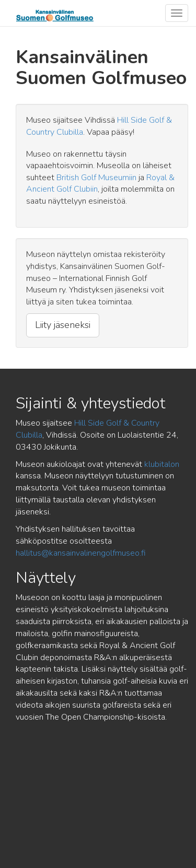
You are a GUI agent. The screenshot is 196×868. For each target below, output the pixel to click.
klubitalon (162, 464)
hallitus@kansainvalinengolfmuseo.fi (81, 553)
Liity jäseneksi (63, 325)
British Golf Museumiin (96, 178)
